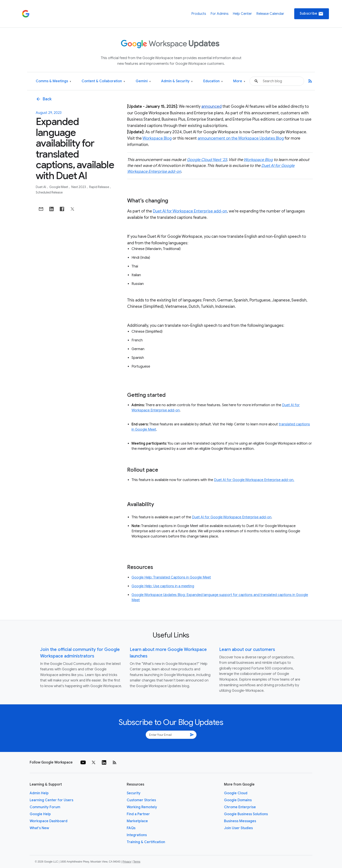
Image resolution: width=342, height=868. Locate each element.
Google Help (40, 814)
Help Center (242, 14)
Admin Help (39, 793)
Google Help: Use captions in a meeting (163, 586)
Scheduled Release (49, 192)
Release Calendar (270, 14)
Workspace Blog (157, 138)
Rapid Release (99, 187)
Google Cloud (236, 793)
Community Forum (45, 807)
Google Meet (59, 187)
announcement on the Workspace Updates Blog (241, 138)
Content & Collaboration (103, 81)
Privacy (127, 862)
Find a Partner (138, 814)
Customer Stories (141, 800)
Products (199, 14)
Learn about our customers (247, 650)
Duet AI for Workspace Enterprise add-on (190, 211)
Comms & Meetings (53, 81)
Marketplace (137, 821)
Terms (137, 862)
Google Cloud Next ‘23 (207, 160)
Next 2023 (79, 187)
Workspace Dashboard (49, 821)
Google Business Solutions (246, 814)
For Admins (220, 14)
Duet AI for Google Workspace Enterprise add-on (232, 517)
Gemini (143, 81)
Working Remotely (142, 807)
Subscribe (312, 14)
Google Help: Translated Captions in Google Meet (171, 577)
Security (134, 793)
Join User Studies (238, 828)
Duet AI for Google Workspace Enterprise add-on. (254, 480)
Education (213, 81)
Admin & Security (177, 81)
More (239, 81)
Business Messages (240, 821)
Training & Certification (146, 842)
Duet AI (41, 187)
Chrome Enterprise (240, 807)
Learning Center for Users (51, 800)
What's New (39, 828)
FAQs (131, 828)
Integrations (137, 835)
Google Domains (238, 800)
